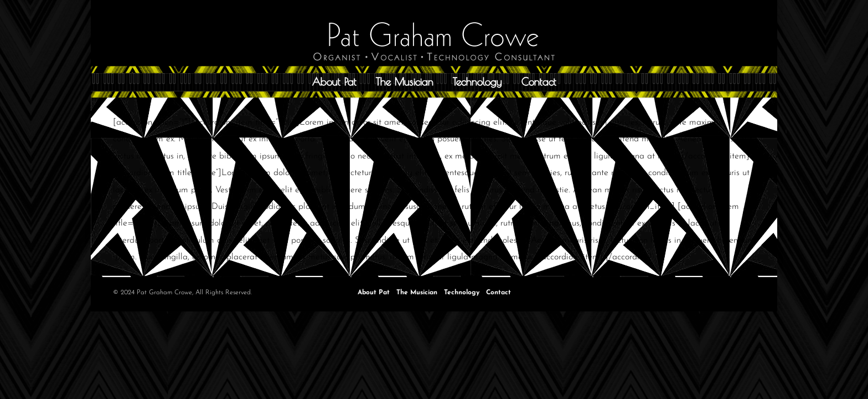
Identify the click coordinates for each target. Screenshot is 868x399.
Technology (477, 82)
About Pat (334, 82)
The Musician (405, 82)
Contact (539, 82)
